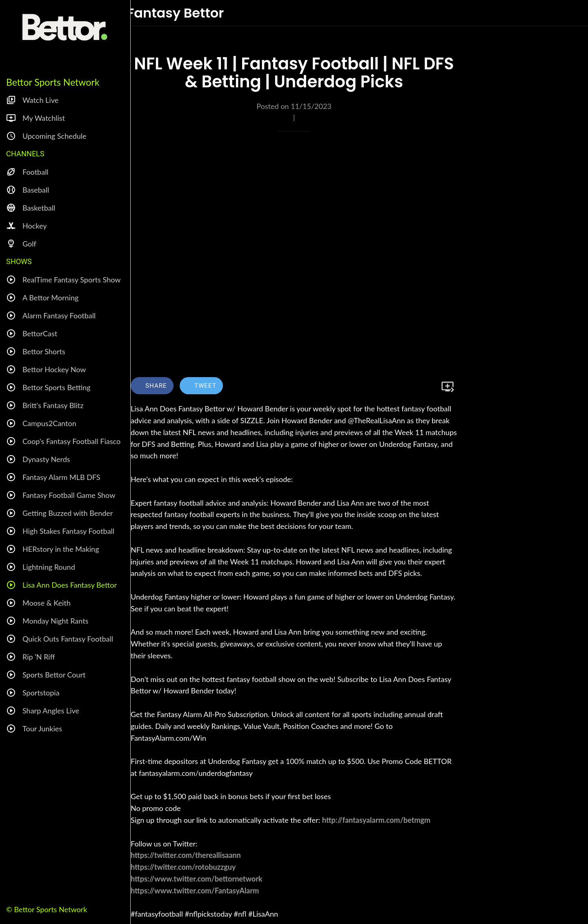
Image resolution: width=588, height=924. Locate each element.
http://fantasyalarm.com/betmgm (376, 820)
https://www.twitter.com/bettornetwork (196, 879)
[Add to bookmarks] (448, 386)
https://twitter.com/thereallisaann (186, 855)
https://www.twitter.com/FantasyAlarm (195, 891)
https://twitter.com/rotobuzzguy (183, 867)
